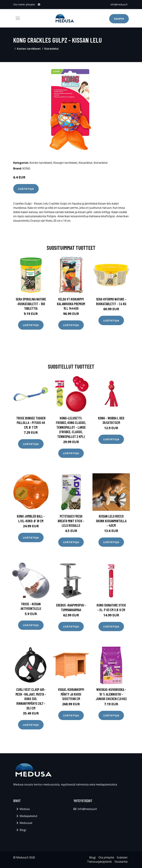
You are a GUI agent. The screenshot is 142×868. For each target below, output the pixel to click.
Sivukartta (121, 862)
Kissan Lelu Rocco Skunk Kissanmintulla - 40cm (111, 521)
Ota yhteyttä (106, 857)
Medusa (25, 809)
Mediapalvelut (28, 816)
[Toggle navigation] (18, 18)
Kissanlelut (85, 163)
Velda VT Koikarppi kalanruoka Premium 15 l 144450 (71, 304)
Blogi (23, 830)
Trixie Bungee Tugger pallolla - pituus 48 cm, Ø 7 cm (31, 423)
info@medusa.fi (119, 4)
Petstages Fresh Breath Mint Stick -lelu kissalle (71, 521)
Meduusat (26, 823)
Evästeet (122, 857)
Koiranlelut (52, 49)
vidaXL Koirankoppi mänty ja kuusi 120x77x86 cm (71, 694)
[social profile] (39, 5)
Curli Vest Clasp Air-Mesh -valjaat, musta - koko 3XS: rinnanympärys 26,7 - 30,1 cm (31, 699)
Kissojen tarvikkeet (65, 163)
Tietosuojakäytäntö (99, 862)
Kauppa (119, 19)
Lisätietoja (26, 189)
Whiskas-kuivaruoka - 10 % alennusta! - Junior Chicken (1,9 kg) (111, 694)
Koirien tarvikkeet (29, 49)
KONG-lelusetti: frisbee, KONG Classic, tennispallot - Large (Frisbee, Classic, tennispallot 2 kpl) (71, 427)
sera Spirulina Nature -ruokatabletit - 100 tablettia (31, 304)
